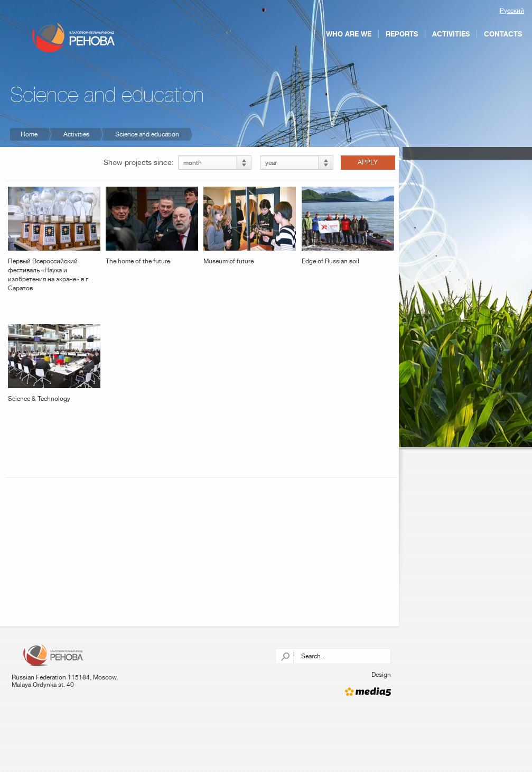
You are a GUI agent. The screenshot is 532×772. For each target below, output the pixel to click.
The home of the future (152, 226)
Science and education (147, 134)
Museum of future (250, 226)
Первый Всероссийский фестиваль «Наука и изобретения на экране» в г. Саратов (54, 239)
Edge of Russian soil (348, 226)
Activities (451, 34)
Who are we (349, 34)
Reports (402, 34)
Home (29, 134)
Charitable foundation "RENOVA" (74, 38)
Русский (512, 11)
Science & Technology (54, 363)
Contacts (503, 34)
